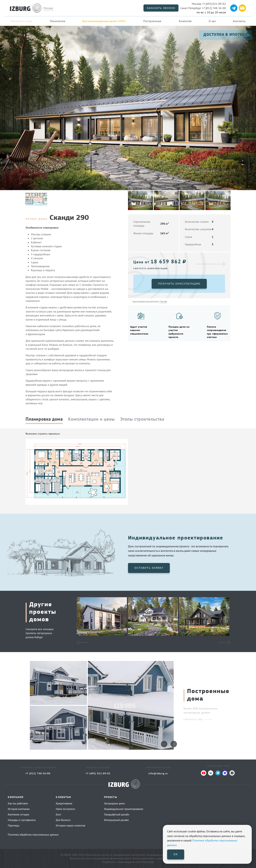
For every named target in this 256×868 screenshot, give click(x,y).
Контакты (239, 21)
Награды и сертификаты (22, 820)
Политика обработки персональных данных (33, 835)
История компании (19, 809)
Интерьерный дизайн (116, 820)
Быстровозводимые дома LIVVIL (104, 21)
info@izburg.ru (158, 773)
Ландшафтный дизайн (117, 814)
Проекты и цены (21, 21)
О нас (212, 21)
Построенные (152, 21)
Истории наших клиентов (70, 826)
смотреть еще (193, 719)
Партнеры (14, 826)
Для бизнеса (63, 820)
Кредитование (64, 803)
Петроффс (148, 862)
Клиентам (185, 21)
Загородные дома (114, 803)
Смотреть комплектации (150, 268)
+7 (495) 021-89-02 (209, 4)
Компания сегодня (18, 814)
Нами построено (65, 809)
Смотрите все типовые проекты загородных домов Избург (40, 633)
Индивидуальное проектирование (124, 809)
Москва (48, 8)
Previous (83, 642)
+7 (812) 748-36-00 (203, 8)
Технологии (58, 21)
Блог (58, 814)
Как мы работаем (18, 803)
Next (224, 642)
